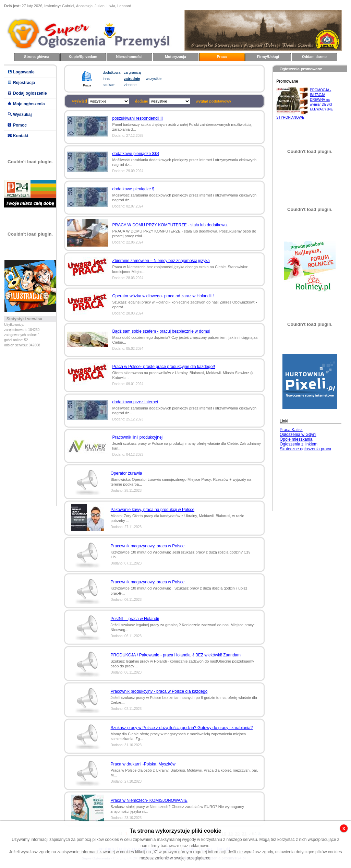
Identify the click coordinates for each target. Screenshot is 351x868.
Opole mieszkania (296, 439)
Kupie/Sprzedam (83, 57)
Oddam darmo (314, 57)
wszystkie (154, 79)
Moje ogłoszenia (29, 104)
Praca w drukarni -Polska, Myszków (143, 764)
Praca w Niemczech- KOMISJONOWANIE (149, 800)
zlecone (130, 85)
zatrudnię (132, 79)
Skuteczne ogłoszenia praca (305, 449)
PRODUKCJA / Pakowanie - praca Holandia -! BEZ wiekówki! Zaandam (176, 655)
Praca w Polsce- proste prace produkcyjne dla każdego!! (164, 367)
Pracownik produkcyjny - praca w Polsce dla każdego (159, 691)
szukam (109, 85)
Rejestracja (24, 83)
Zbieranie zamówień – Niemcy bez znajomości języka (161, 261)
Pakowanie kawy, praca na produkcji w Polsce (153, 510)
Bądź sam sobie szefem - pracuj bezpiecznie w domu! (161, 331)
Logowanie (24, 72)
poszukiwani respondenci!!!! (138, 118)
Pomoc (20, 125)
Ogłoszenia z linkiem (299, 444)
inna (106, 79)
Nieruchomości (129, 57)
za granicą (132, 72)
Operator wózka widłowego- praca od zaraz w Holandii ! (163, 296)
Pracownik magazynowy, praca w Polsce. (148, 546)
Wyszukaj (22, 115)
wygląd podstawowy (213, 101)
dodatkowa (112, 72)
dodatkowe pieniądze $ (134, 189)
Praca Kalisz (291, 430)
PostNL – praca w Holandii (135, 619)
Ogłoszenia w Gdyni (298, 435)
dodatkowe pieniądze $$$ (136, 154)
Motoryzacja (175, 57)
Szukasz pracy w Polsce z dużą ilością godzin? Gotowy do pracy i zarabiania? (182, 728)
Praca (222, 57)
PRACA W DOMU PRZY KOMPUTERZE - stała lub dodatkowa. (170, 225)
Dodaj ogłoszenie (30, 93)
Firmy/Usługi (268, 57)
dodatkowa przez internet (135, 402)
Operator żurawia (126, 473)
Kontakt (21, 136)
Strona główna (37, 57)
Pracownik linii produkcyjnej (138, 437)
